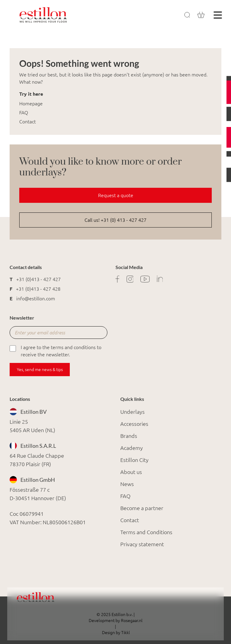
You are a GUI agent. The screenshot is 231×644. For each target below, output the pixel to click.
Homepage (31, 104)
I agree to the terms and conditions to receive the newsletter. (55, 350)
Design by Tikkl (115, 633)
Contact (28, 122)
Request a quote (116, 195)
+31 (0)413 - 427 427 (38, 279)
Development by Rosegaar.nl (116, 621)
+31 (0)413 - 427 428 (38, 289)
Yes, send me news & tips (40, 370)
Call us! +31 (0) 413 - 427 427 (115, 220)
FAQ (24, 113)
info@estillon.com (36, 299)
